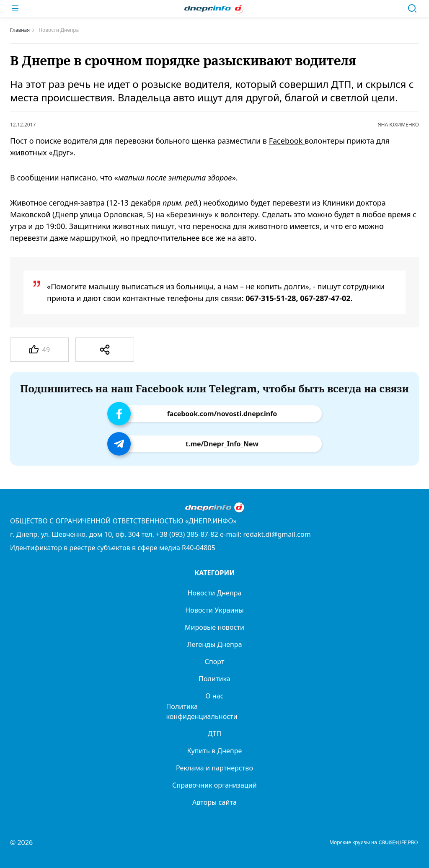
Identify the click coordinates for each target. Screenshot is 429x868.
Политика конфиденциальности (202, 711)
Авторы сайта (214, 802)
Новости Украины (214, 610)
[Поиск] (412, 8)
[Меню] (15, 8)
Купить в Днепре (215, 751)
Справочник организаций (214, 785)
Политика (214, 679)
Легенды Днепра (214, 644)
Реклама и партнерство (214, 768)
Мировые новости (214, 627)
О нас (214, 696)
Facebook (287, 141)
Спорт (215, 662)
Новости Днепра (214, 593)
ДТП (215, 734)
